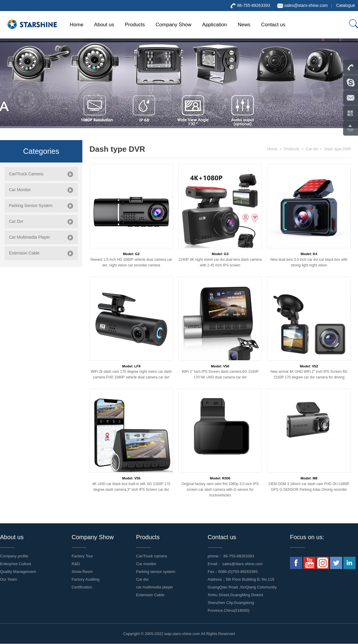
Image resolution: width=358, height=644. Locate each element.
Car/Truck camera (152, 556)
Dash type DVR (337, 149)
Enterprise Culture (16, 564)
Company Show (174, 25)
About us (104, 25)
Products (135, 25)
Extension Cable (150, 595)
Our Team (9, 579)
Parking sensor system (156, 572)
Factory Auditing (85, 579)
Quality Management (18, 572)
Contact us (273, 25)
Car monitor (146, 564)
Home (77, 25)
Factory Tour (82, 556)
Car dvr (312, 149)
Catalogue (345, 5)
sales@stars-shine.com (306, 5)
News (244, 25)
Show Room (82, 572)
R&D (76, 564)
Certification (82, 587)
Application (215, 25)
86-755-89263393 (239, 556)
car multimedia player (155, 587)
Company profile (14, 556)
